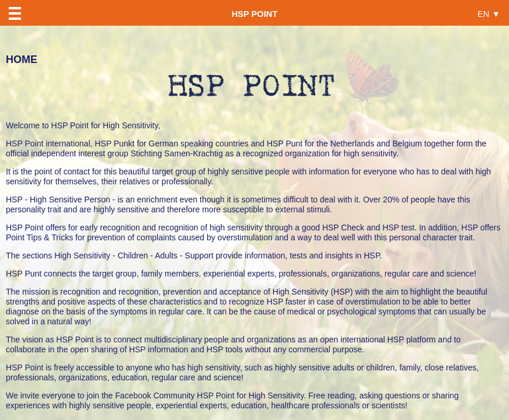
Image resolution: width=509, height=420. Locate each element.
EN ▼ (489, 14)
